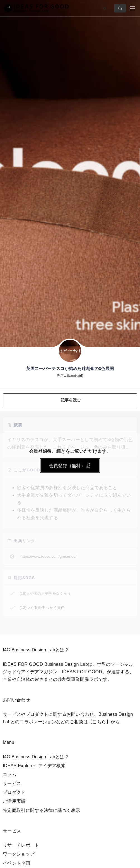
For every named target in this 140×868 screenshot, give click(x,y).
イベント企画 (16, 863)
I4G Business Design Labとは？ (36, 757)
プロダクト (14, 792)
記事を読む (71, 400)
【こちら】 (99, 722)
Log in (105, 8)
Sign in (120, 8)
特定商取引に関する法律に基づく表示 (41, 810)
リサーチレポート (21, 845)
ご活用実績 (14, 801)
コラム (10, 775)
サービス (12, 783)
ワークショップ (19, 854)
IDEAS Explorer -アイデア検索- (35, 766)
